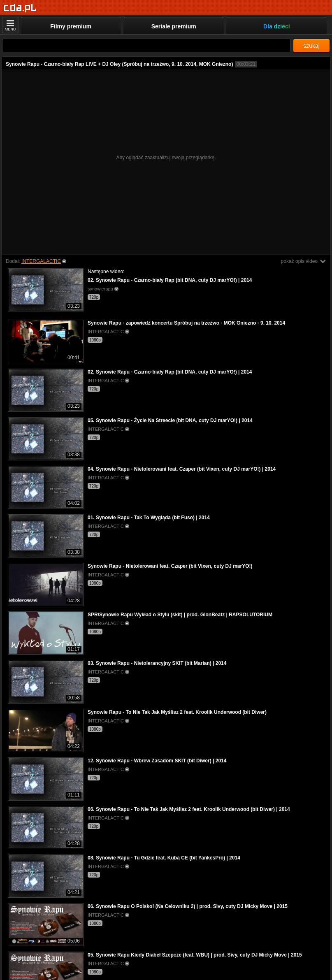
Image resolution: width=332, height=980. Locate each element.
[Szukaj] (146, 45)
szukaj (311, 46)
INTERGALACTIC (41, 261)
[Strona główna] (20, 8)
